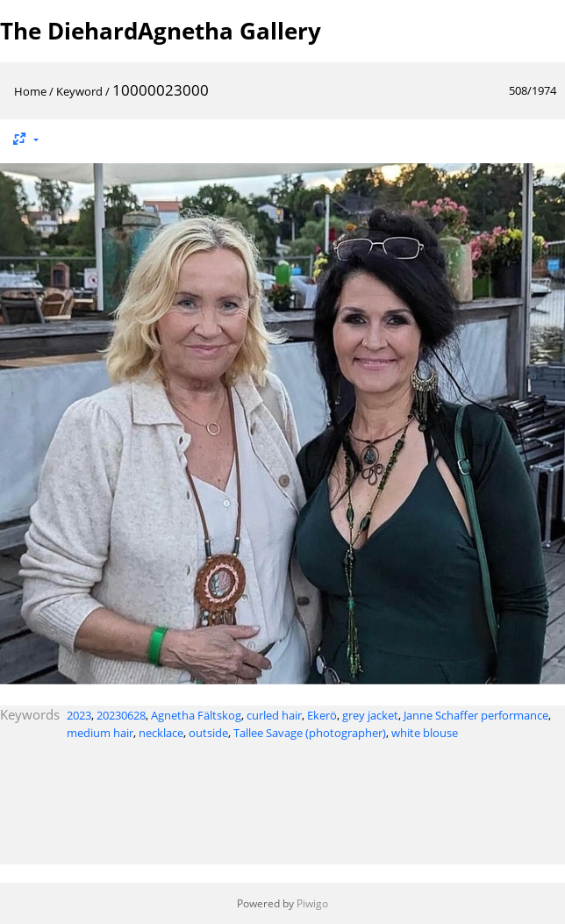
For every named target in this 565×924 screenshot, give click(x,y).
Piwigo (312, 903)
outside (208, 733)
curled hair (274, 715)
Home (30, 91)
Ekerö (322, 715)
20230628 (121, 715)
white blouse (425, 733)
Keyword (79, 91)
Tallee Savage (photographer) (310, 733)
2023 (79, 715)
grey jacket (370, 715)
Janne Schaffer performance (476, 715)
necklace (161, 733)
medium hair (100, 733)
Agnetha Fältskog (196, 715)
